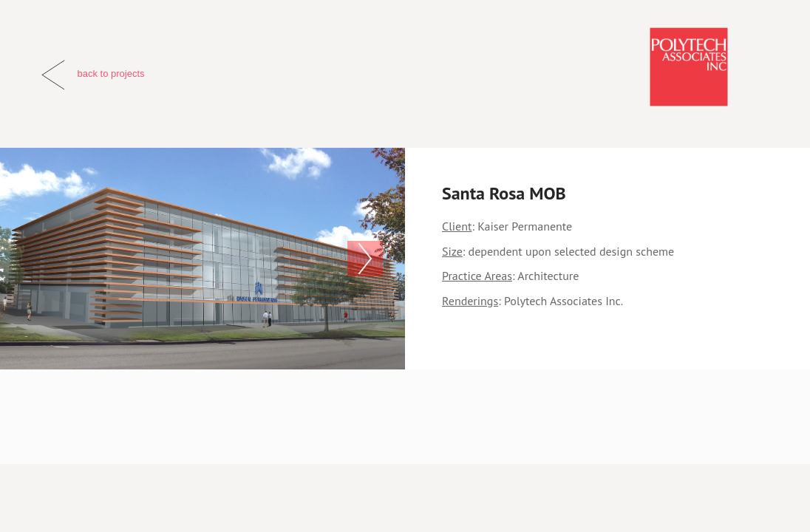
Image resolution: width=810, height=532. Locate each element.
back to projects (110, 74)
